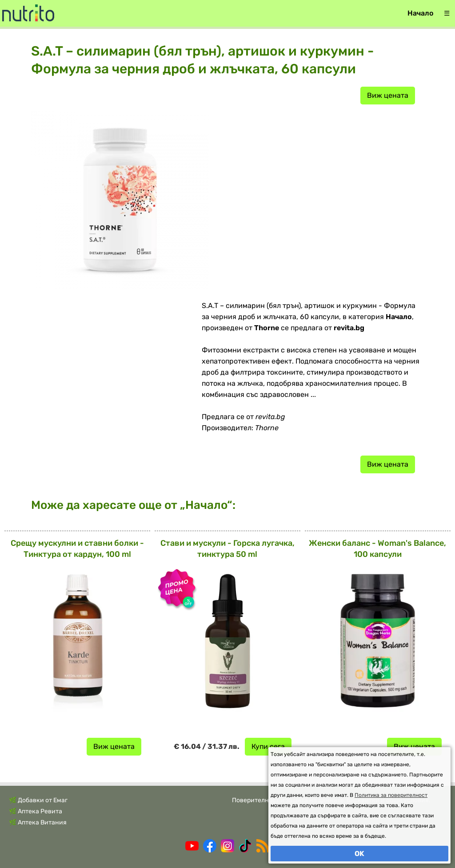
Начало (420, 13)
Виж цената (388, 95)
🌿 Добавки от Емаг (38, 800)
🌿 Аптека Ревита (36, 811)
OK (359, 854)
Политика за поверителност (391, 795)
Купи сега (268, 746)
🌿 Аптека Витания (38, 822)
